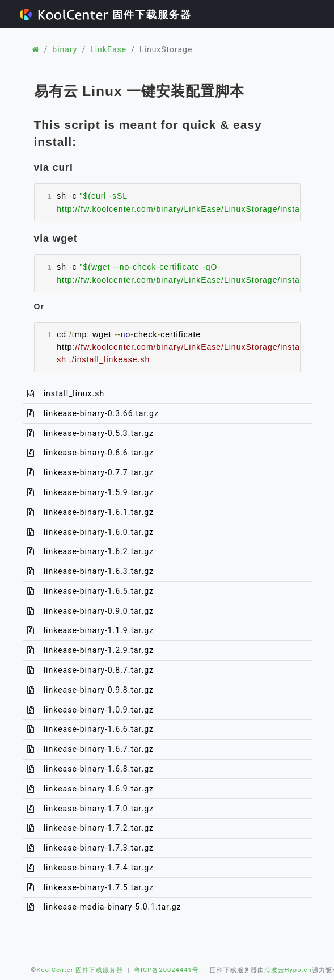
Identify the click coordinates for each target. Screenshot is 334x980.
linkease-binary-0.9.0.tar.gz (99, 611)
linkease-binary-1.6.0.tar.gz (99, 532)
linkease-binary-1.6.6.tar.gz (99, 729)
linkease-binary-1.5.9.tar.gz (99, 492)
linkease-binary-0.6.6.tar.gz (99, 453)
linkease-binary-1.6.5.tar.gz (99, 591)
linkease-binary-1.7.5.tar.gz (99, 887)
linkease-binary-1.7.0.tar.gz (99, 809)
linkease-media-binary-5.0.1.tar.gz (113, 907)
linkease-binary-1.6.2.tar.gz (99, 551)
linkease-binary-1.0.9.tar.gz (99, 710)
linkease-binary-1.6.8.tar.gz (99, 769)
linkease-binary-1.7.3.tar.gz (99, 848)
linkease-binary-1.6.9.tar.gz (99, 789)
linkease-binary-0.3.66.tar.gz (101, 413)
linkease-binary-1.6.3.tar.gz (99, 571)
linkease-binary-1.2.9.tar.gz (99, 650)
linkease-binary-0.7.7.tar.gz (99, 472)
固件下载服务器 (106, 14)
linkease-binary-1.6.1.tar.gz (99, 512)
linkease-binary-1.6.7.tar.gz (99, 749)
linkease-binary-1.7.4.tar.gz (99, 868)
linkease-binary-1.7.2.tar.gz (99, 828)
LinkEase (108, 49)
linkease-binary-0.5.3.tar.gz (99, 433)
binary (65, 49)
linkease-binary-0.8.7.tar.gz (99, 670)
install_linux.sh (74, 393)
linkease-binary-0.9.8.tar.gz (99, 690)
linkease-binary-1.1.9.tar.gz (99, 630)
